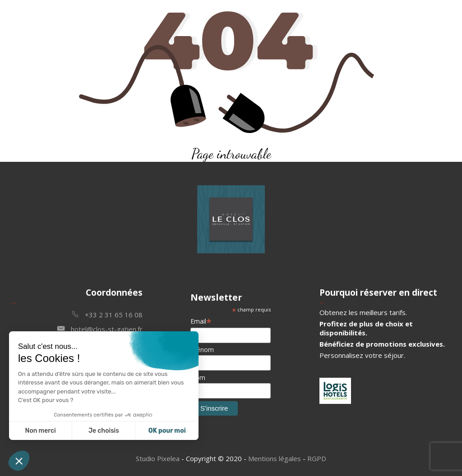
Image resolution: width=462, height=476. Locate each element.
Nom (198, 378)
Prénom (202, 350)
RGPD (317, 458)
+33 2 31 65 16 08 (107, 314)
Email (201, 321)
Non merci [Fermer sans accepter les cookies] (40, 431)
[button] (19, 461)
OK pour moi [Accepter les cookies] (167, 431)
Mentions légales (275, 458)
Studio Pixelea (158, 458)
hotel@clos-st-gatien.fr (100, 328)
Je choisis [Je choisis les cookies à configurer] (104, 431)
